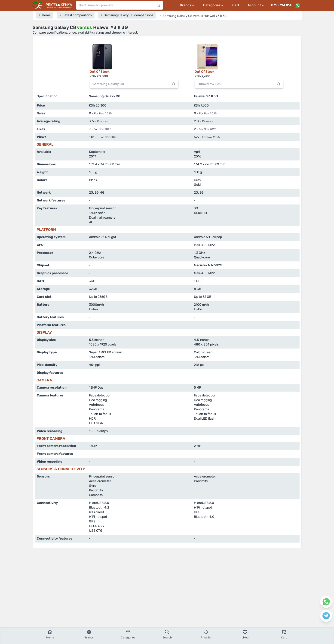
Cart (236, 5)
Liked (245, 634)
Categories (128, 634)
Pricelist (206, 634)
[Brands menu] (187, 5)
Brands (89, 634)
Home (50, 634)
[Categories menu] (214, 5)
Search (167, 634)
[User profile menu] (256, 5)
